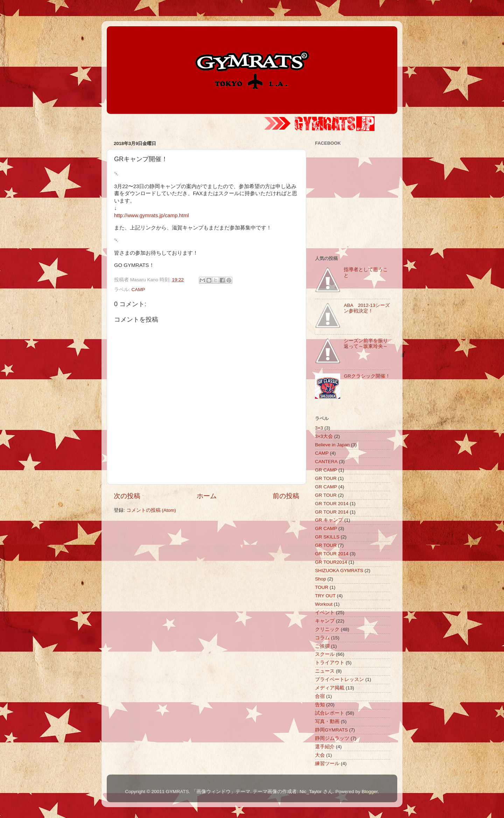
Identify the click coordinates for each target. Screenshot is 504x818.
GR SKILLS (327, 537)
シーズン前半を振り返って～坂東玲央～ (366, 343)
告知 (320, 705)
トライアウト (330, 663)
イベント (325, 613)
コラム (322, 638)
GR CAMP (326, 470)
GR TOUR (326, 478)
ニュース (325, 671)
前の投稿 (286, 496)
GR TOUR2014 (331, 562)
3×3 (319, 428)
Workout (324, 604)
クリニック (327, 629)
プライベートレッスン (339, 679)
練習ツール (327, 764)
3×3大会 (324, 436)
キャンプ (325, 621)
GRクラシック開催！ (367, 376)
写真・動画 (327, 721)
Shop (321, 579)
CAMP (138, 290)
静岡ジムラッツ (332, 738)
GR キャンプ (329, 520)
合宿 (320, 696)
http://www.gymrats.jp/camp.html (152, 215)
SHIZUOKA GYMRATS (339, 570)
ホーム (207, 496)
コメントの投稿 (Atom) (151, 510)
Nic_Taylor (311, 792)
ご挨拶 (322, 646)
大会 (320, 755)
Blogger (370, 792)
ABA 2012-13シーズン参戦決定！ (367, 308)
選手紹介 (325, 747)
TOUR (322, 587)
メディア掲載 (330, 688)
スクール (325, 654)
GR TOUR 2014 (332, 504)
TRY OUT (325, 596)
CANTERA (326, 462)
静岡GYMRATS (331, 730)
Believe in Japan (332, 445)
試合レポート (330, 713)
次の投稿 (127, 496)
